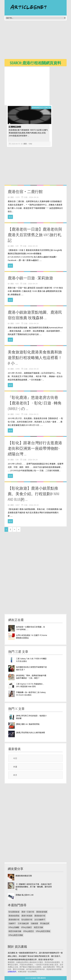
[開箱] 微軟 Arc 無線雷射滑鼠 (28, 724)
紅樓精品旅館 (14, 127)
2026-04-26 (34, 197)
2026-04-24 (33, 284)
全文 (10, 217)
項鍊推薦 (34, 923)
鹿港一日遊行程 (28, 912)
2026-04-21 (34, 414)
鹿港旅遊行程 (40, 916)
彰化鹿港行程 (27, 919)
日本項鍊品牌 (23, 923)
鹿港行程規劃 (27, 916)
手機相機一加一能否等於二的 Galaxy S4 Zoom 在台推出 (31, 694)
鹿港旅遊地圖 (42, 912)
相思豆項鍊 (38, 927)
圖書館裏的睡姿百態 (24, 876)
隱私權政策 (42, 978)
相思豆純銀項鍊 (15, 931)
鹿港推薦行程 (14, 919)
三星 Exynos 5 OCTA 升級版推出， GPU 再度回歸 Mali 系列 (30, 685)
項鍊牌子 (12, 923)
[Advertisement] (38, 40)
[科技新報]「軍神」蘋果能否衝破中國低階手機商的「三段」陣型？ (31, 677)
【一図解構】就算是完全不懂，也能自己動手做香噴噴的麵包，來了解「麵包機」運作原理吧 (34, 887)
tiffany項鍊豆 (27, 927)
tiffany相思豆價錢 (16, 935)
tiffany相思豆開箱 (43, 931)
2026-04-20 (33, 246)
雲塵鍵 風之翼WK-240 (25, 895)
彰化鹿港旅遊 (14, 912)
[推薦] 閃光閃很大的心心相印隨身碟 (30, 732)
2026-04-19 (15, 144)
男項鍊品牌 (45, 923)
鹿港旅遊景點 (14, 916)
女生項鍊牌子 (40, 919)
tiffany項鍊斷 (14, 927)
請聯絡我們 (12, 972)
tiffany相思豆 (29, 931)
